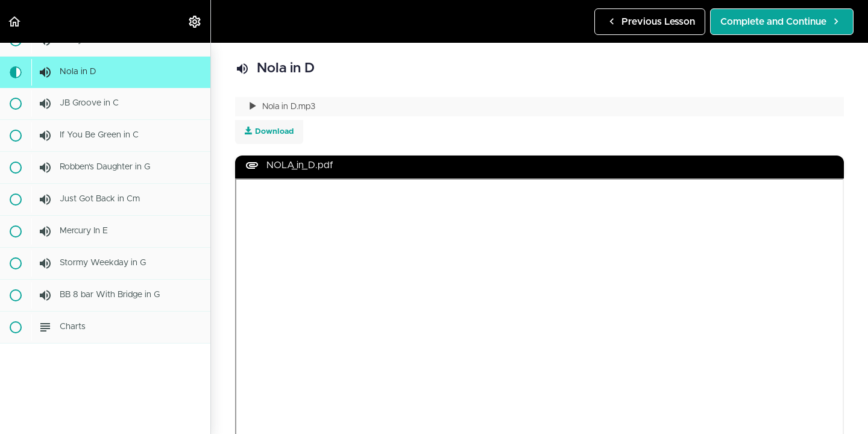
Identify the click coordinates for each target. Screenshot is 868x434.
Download (269, 131)
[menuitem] (195, 21)
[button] (15, 21)
